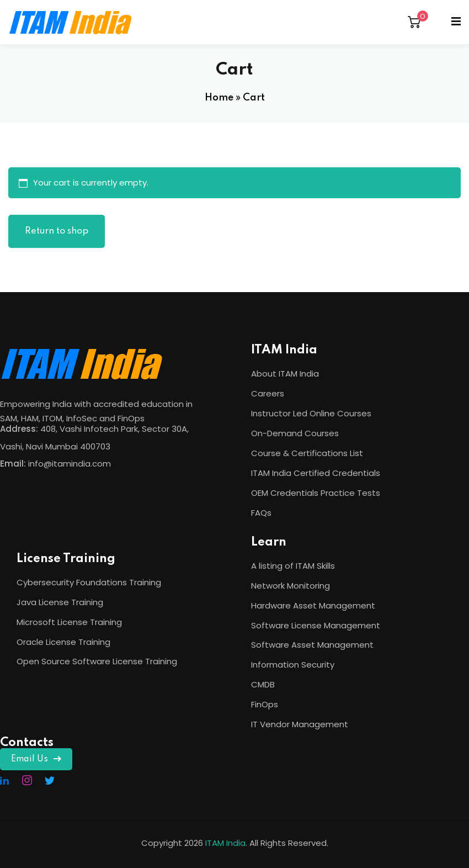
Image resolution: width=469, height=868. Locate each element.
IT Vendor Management (300, 724)
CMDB (263, 684)
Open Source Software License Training (97, 661)
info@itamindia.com (70, 464)
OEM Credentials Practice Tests (316, 493)
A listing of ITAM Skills (293, 566)
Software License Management (316, 625)
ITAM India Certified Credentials (316, 473)
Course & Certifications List (307, 453)
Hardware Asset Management (313, 605)
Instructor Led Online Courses (311, 413)
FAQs (261, 513)
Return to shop (57, 231)
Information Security (293, 665)
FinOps (265, 704)
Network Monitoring (291, 586)
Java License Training (60, 602)
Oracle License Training (63, 642)
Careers (268, 393)
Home (219, 98)
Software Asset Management (312, 645)
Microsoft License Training (69, 622)
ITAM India (225, 843)
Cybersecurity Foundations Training (89, 582)
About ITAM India (285, 374)
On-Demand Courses (295, 433)
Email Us (36, 759)
